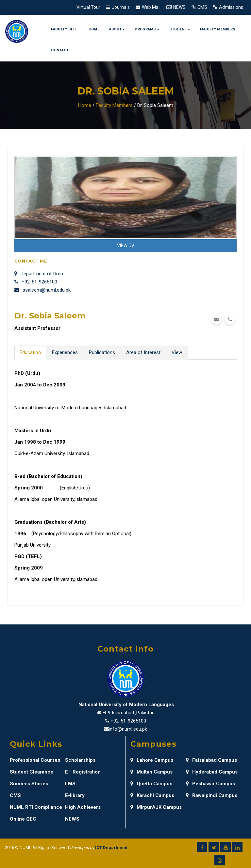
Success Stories (29, 784)
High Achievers (83, 807)
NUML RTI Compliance (36, 807)
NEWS (179, 7)
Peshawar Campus (210, 784)
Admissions (231, 7)
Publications (102, 352)
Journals (121, 7)
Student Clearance (32, 772)
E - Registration (83, 772)
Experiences (65, 352)
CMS (202, 7)
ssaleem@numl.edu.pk (42, 290)
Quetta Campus (151, 784)
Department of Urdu (39, 274)
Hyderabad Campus (212, 772)
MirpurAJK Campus (156, 807)
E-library (75, 795)
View (177, 352)
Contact (60, 50)
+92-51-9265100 (36, 282)
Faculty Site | (65, 29)
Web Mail (151, 7)
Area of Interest (143, 352)
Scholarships (80, 760)
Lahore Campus (152, 760)
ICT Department (111, 848)
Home (94, 29)
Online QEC (23, 819)
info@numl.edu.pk (128, 729)
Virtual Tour (88, 7)
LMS (70, 784)
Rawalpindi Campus (212, 795)
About (117, 29)
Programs (147, 29)
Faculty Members (218, 29)
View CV (126, 246)
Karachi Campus (152, 795)
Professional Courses (35, 760)
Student (180, 29)
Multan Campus (151, 772)
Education (30, 352)
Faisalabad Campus (211, 760)
